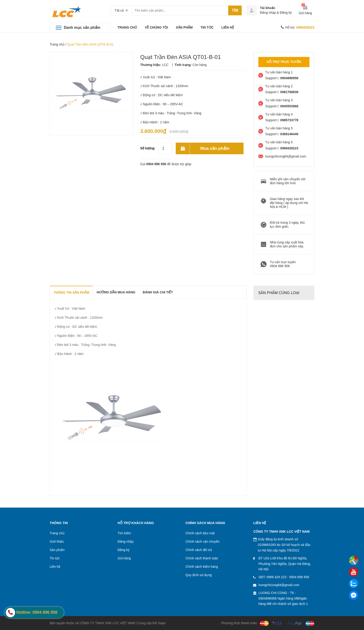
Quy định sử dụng (199, 575)
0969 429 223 (276, 577)
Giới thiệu (57, 541)
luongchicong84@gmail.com (279, 585)
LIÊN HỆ (228, 27)
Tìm (235, 10)
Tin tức (55, 558)
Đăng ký (286, 13)
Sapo (162, 623)
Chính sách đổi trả (199, 550)
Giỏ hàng (124, 558)
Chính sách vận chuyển (203, 541)
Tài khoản (268, 8)
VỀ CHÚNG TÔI (156, 27)
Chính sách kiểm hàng (202, 567)
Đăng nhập (268, 13)
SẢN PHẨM (184, 27)
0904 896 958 (156, 164)
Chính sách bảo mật (200, 533)
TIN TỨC (207, 27)
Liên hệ (55, 567)
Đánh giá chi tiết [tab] (158, 292)
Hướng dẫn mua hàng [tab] (116, 292)
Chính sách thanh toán (202, 558)
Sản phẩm (57, 550)
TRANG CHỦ (127, 27)
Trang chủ (57, 44)
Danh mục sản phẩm (82, 28)
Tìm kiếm (124, 533)
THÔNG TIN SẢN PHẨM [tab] (71, 292)
